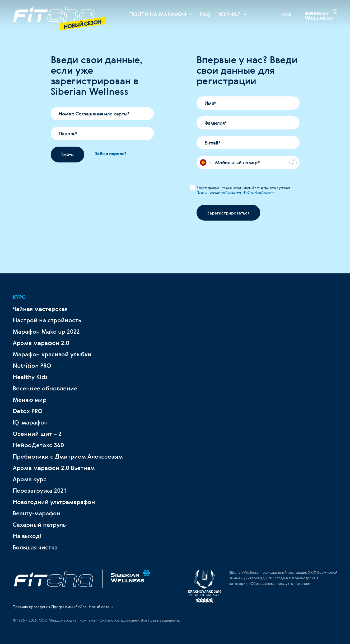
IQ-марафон (30, 422)
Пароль (68, 133)
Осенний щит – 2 (37, 434)
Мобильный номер (237, 162)
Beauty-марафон (37, 513)
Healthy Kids (30, 377)
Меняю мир (30, 400)
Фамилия (216, 123)
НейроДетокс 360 (38, 445)
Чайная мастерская (40, 309)
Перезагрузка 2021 (39, 491)
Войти (67, 155)
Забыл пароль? (111, 154)
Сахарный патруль (39, 525)
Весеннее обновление (45, 388)
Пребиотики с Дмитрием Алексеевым (68, 456)
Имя (210, 103)
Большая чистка (35, 547)
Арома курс (30, 479)
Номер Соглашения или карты (94, 114)
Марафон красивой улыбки (52, 354)
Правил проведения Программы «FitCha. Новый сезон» (235, 192)
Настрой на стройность (47, 320)
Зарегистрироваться (228, 213)
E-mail (213, 143)
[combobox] (206, 162)
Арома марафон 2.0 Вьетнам (54, 468)
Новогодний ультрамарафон (54, 502)
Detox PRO (28, 411)
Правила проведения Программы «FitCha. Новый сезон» (63, 607)
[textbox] (203, 162)
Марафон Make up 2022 (46, 332)
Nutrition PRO (32, 366)
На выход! (27, 536)
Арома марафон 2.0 (41, 343)
